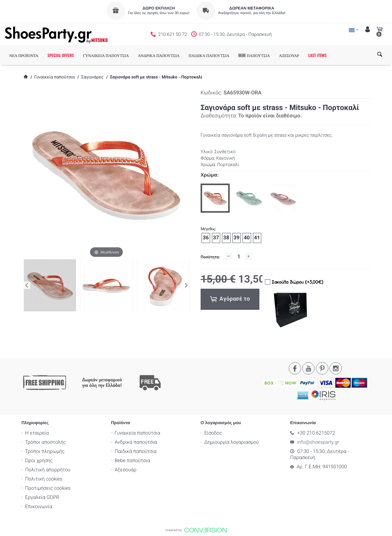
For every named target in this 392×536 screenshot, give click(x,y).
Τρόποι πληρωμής (45, 451)
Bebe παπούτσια (132, 460)
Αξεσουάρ (126, 470)
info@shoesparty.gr (318, 442)
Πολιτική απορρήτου (48, 470)
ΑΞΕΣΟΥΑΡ (289, 55)
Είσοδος (213, 433)
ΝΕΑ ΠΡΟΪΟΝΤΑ (24, 55)
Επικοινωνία (39, 506)
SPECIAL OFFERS (61, 55)
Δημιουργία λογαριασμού (232, 442)
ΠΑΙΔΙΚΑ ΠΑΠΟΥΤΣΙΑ (209, 55)
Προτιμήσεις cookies (48, 488)
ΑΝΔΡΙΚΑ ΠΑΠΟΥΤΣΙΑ (159, 55)
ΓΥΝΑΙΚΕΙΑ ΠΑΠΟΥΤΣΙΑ (106, 55)
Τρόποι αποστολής (45, 442)
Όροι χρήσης (39, 460)
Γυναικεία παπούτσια (55, 77)
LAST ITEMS (317, 55)
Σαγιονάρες (92, 77)
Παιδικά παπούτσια (136, 451)
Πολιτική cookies (44, 479)
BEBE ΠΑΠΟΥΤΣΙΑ (254, 55)
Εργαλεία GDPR (42, 497)
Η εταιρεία (37, 433)
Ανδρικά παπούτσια (136, 442)
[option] (215, 198)
